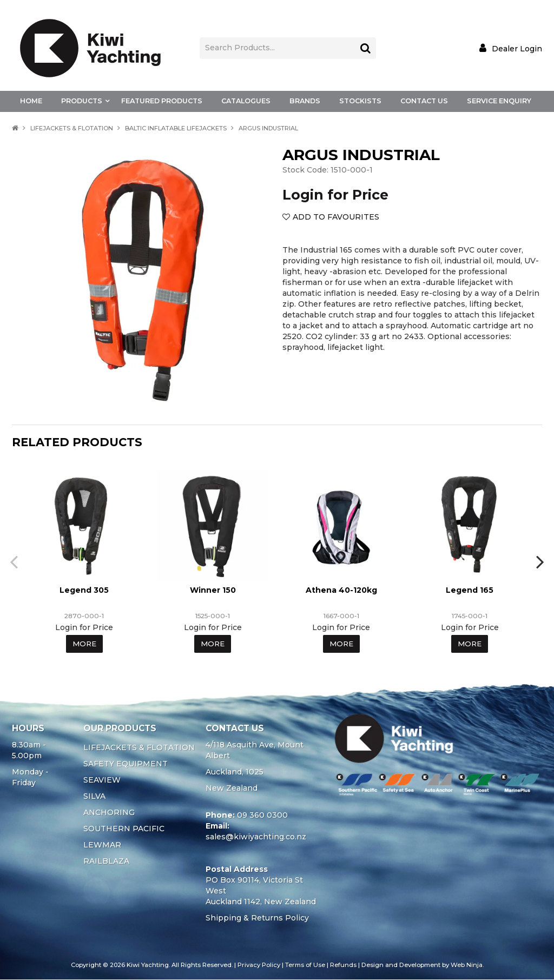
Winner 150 (213, 590)
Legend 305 (84, 590)
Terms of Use (305, 965)
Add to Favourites (336, 217)
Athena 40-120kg (341, 590)
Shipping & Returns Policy (257, 918)
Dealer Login (517, 48)
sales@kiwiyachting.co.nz (256, 837)
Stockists (360, 101)
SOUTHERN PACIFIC (124, 829)
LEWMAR (102, 845)
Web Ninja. (467, 965)
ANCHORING (109, 813)
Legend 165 (470, 590)
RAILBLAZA (106, 862)
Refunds (343, 965)
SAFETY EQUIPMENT (126, 764)
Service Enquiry (499, 101)
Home (31, 101)
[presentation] (12, 562)
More (84, 644)
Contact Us (424, 101)
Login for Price (335, 195)
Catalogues (246, 101)
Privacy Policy (259, 965)
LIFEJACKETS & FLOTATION (72, 128)
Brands (305, 101)
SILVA (94, 797)
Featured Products (162, 101)
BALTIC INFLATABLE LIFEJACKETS (176, 128)
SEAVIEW (102, 780)
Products (82, 101)
